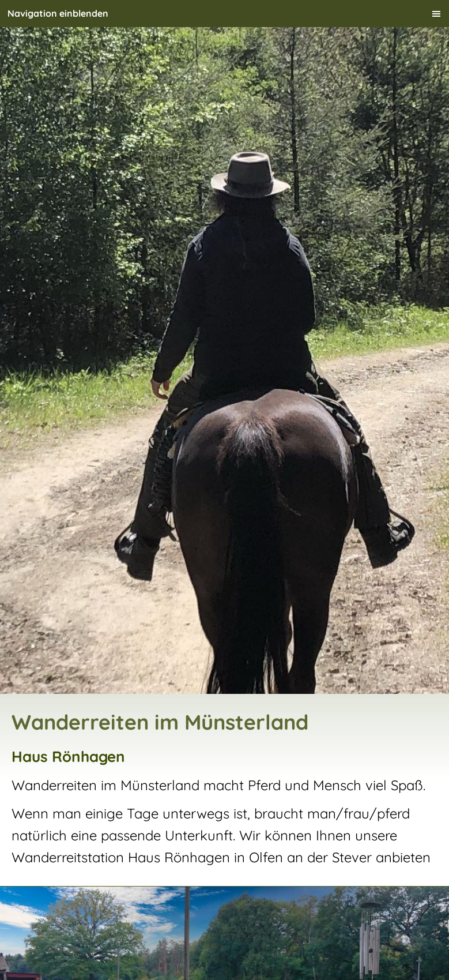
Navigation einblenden (58, 13)
